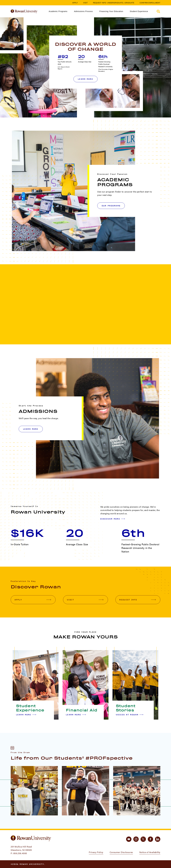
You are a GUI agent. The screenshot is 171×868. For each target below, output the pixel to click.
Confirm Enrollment (150, 3)
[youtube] (129, 839)
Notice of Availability (150, 852)
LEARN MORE (31, 429)
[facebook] (150, 839)
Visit (85, 3)
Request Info (138, 600)
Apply (75, 3)
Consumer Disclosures (121, 852)
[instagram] (136, 839)
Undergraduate (115, 3)
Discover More (113, 519)
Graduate (129, 3)
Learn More (85, 79)
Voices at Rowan (130, 715)
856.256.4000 (20, 853)
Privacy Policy (96, 852)
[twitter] (143, 839)
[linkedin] (158, 839)
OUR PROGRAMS (111, 206)
